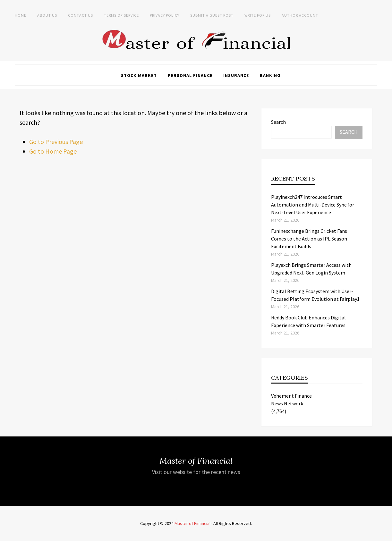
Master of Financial (192, 523)
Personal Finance (190, 75)
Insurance (236, 75)
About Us (47, 15)
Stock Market (139, 75)
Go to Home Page (53, 151)
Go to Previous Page (56, 142)
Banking (270, 75)
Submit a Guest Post (212, 15)
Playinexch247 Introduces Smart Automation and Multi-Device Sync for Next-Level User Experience (313, 205)
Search (278, 122)
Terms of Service (121, 15)
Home (21, 15)
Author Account (300, 15)
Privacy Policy (165, 15)
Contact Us (81, 15)
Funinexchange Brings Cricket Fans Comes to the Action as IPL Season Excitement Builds (309, 239)
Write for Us (258, 15)
